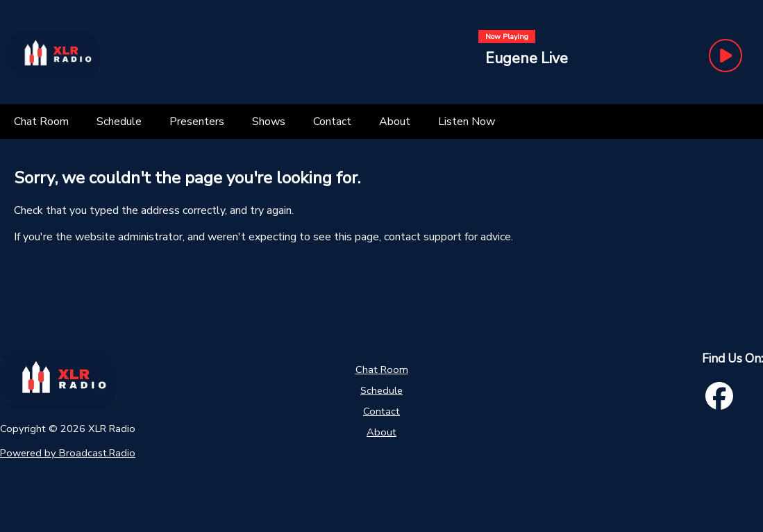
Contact (381, 411)
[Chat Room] (41, 122)
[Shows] (269, 122)
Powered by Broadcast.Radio (68, 453)
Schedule (381, 390)
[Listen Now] (467, 122)
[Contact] (332, 122)
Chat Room (382, 369)
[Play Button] (726, 56)
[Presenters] (197, 122)
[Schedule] (119, 122)
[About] (395, 122)
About (381, 432)
